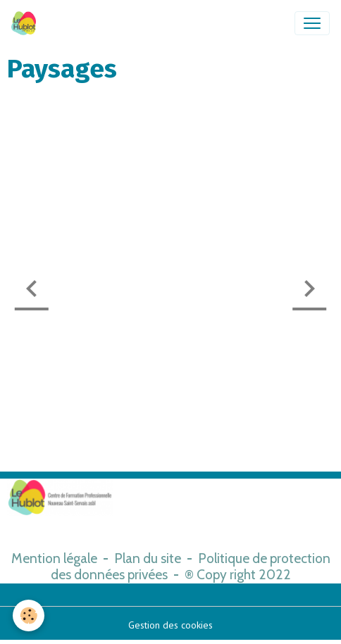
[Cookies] (29, 615)
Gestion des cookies (170, 625)
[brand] (26, 23)
